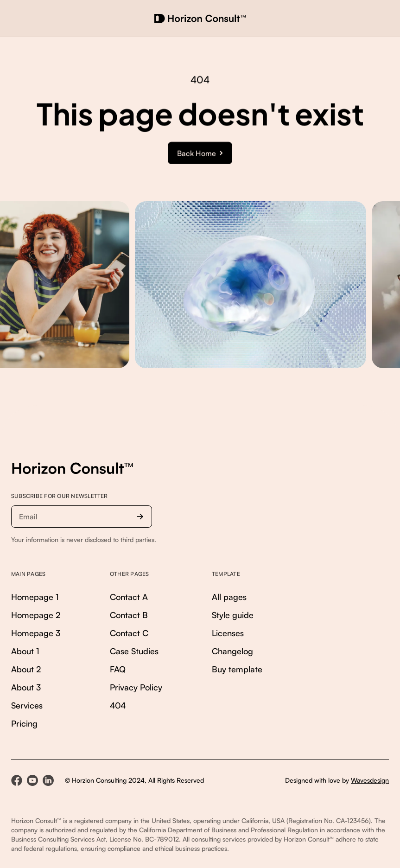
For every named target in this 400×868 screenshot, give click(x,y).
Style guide (233, 615)
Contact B (129, 615)
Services (27, 705)
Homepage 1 (35, 597)
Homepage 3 (36, 633)
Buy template (237, 669)
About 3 (26, 687)
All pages (229, 597)
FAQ (118, 669)
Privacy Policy (136, 687)
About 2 (26, 669)
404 (118, 705)
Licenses (228, 633)
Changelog (232, 651)
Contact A (129, 597)
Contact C (129, 633)
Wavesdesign (370, 780)
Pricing (24, 723)
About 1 (25, 651)
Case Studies (134, 651)
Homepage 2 (36, 615)
